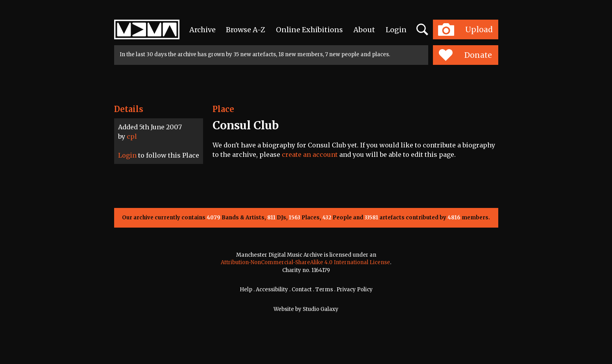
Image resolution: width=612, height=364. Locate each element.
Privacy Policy (355, 290)
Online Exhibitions (309, 30)
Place (223, 109)
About (364, 30)
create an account (310, 154)
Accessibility (272, 290)
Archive (202, 30)
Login (396, 30)
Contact (302, 290)
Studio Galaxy (321, 309)
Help (246, 290)
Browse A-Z (246, 30)
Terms (324, 290)
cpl (132, 136)
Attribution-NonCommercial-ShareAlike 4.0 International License (305, 262)
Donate (465, 55)
